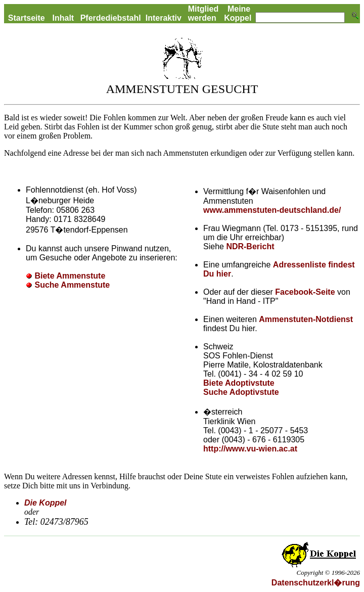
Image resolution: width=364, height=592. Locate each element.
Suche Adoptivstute (241, 392)
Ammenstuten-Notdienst (306, 319)
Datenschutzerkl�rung (316, 583)
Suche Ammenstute (72, 285)
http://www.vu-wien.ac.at (250, 449)
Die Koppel (45, 503)
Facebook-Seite (306, 292)
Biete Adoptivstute (239, 383)
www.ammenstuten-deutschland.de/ (272, 210)
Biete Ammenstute (70, 276)
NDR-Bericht (250, 246)
